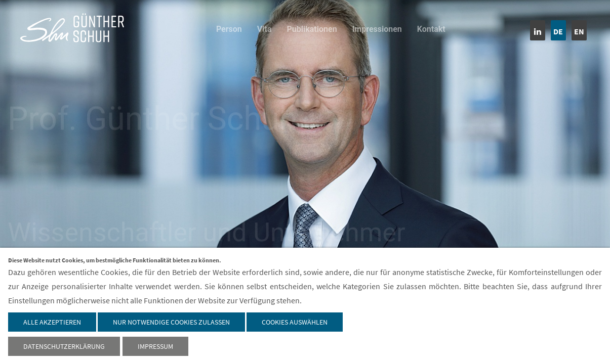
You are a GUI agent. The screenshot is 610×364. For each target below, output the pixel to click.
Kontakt (431, 29)
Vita (265, 29)
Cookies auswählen (295, 322)
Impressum (155, 346)
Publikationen (312, 29)
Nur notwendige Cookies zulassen (171, 322)
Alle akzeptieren (52, 322)
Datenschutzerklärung (64, 346)
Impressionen (377, 29)
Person (229, 29)
